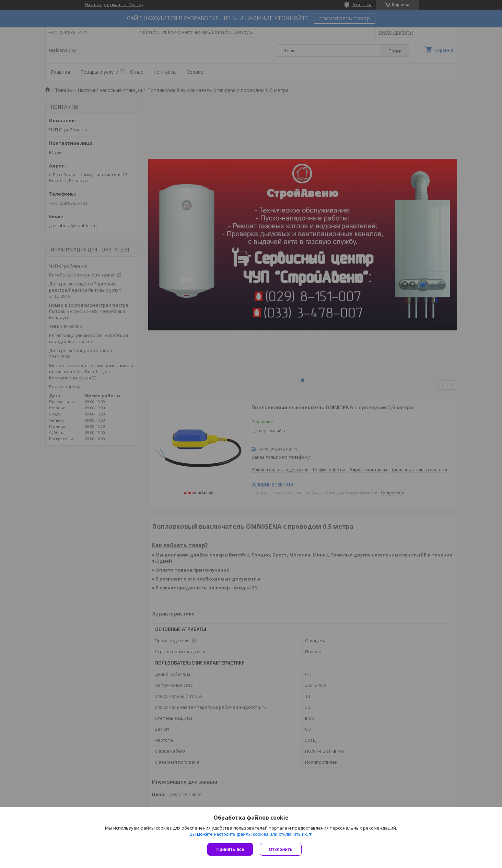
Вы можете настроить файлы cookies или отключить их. (249, 834)
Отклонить (281, 849)
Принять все (230, 849)
